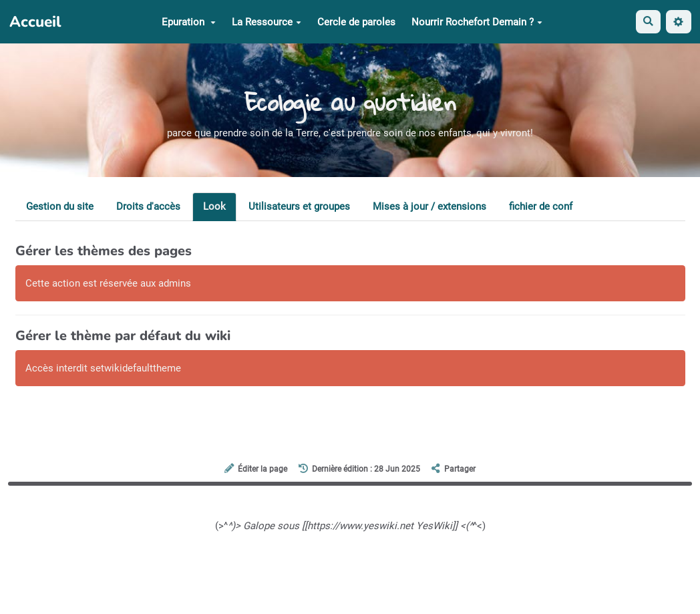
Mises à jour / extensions (429, 206)
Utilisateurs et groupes (299, 206)
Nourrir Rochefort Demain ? (477, 22)
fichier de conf (541, 206)
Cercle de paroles (356, 22)
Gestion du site (60, 206)
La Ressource (267, 22)
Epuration (189, 22)
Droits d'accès (148, 206)
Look (214, 206)
